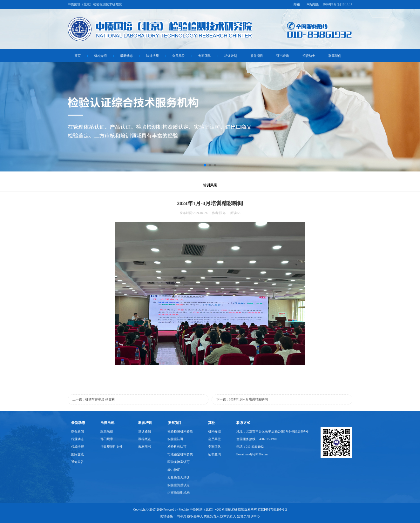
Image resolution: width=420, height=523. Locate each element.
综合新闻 (78, 431)
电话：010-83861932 (250, 447)
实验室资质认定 (179, 485)
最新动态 (126, 56)
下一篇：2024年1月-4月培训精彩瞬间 (242, 399)
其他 (212, 423)
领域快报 (78, 447)
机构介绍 (100, 56)
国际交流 (78, 454)
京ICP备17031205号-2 (272, 510)
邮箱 (297, 4)
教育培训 (145, 423)
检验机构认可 (177, 447)
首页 (78, 56)
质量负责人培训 (179, 477)
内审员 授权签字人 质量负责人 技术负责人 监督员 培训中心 (218, 516)
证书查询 (283, 56)
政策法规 (107, 431)
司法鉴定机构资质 (180, 454)
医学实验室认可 (179, 462)
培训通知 (145, 431)
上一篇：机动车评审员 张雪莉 (93, 399)
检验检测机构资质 (180, 431)
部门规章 (107, 439)
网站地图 (313, 4)
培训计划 (231, 56)
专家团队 (205, 56)
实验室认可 (175, 439)
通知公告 (78, 462)
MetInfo (184, 510)
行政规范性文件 (112, 447)
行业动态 (78, 439)
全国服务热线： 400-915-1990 (257, 439)
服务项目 (257, 56)
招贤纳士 (309, 56)
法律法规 (152, 56)
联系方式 (243, 423)
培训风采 (210, 185)
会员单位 (179, 56)
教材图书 (145, 447)
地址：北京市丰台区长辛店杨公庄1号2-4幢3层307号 (272, 431)
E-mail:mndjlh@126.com (252, 454)
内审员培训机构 (179, 493)
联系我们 (335, 56)
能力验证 (174, 470)
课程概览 (145, 439)
